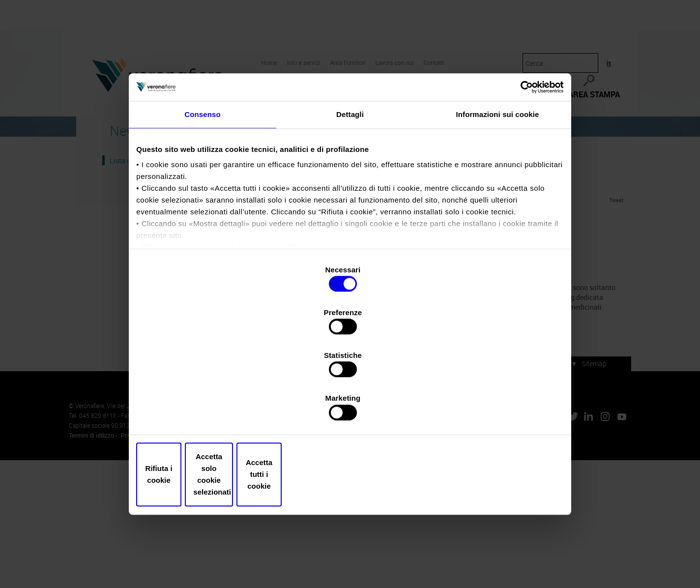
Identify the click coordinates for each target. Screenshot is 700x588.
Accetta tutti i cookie (491, 410)
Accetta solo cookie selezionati (350, 410)
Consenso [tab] (202, 203)
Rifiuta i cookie (209, 410)
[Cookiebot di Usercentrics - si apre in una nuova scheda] (517, 171)
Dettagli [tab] (350, 203)
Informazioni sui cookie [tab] (498, 203)
